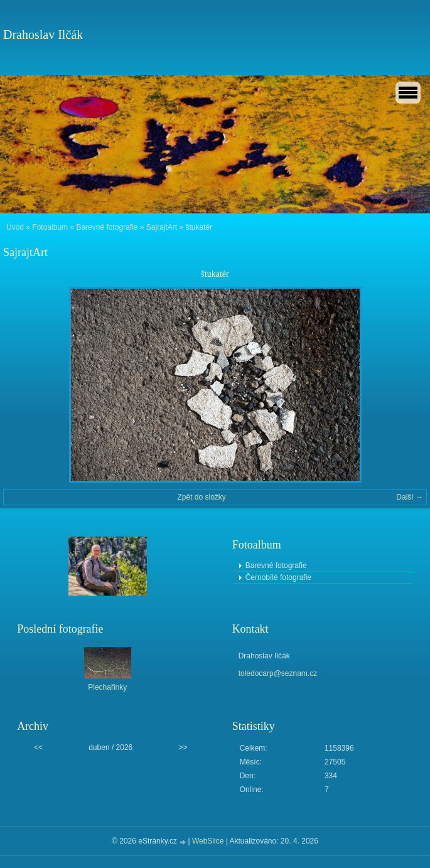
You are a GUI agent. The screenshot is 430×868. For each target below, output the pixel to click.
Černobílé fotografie (278, 577)
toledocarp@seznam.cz (278, 673)
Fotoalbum (50, 227)
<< (38, 747)
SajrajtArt (162, 227)
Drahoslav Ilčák (43, 35)
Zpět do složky (201, 497)
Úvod (15, 227)
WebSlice (208, 841)
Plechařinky (107, 687)
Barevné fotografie (107, 227)
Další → (410, 497)
